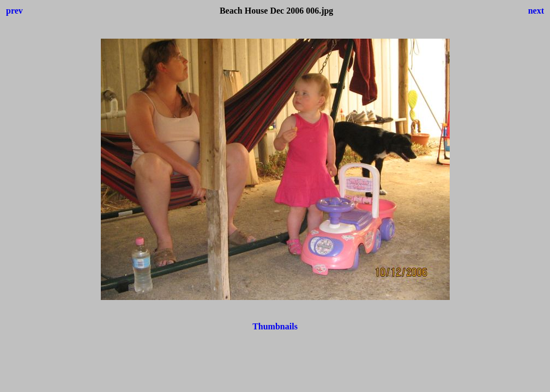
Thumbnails (275, 326)
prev (14, 11)
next (536, 11)
